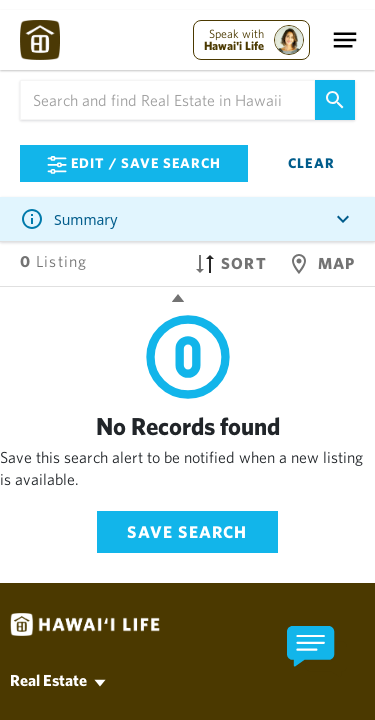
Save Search (187, 531)
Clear (311, 163)
